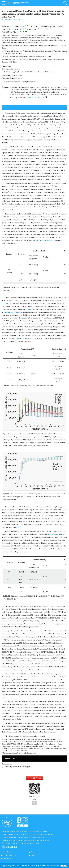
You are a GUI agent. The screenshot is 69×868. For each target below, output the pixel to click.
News (33, 855)
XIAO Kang (46, 27)
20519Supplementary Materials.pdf (17, 767)
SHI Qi (43, 29)
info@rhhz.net (56, 866)
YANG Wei (18, 29)
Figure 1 (29, 309)
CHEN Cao (19, 27)
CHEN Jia (34, 27)
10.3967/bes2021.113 (13, 20)
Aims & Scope (8, 852)
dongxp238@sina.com (47, 72)
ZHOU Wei (58, 27)
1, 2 (25, 26)
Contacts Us (7, 859)
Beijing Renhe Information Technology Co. (27, 866)
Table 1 (5, 303)
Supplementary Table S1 (44, 240)
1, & (11, 26)
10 (65, 630)
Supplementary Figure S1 (12, 312)
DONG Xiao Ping (9, 32)
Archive (34, 852)
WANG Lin (32, 29)
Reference (9, 758)
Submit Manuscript (10, 855)
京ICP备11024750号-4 (10, 843)
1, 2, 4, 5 (19, 32)
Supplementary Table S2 (56, 534)
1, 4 (47, 29)
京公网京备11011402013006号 (29, 843)
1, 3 (11, 29)
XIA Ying (6, 29)
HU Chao (6, 27)
